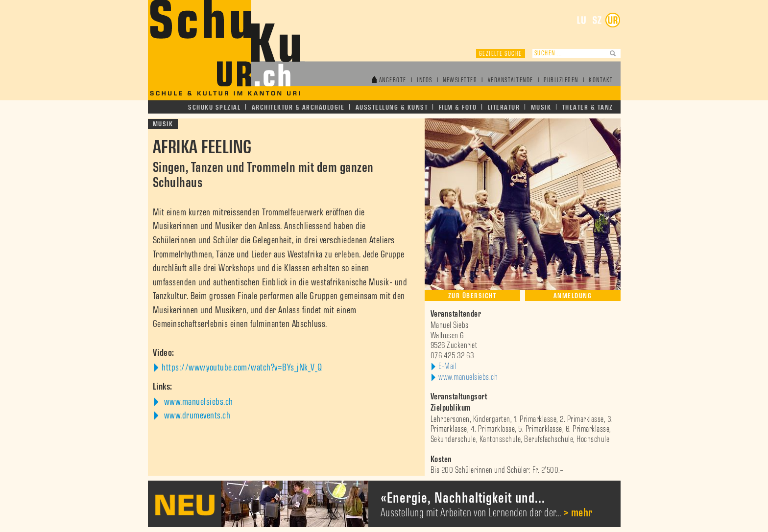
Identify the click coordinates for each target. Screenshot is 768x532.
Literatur (504, 107)
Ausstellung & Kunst (392, 107)
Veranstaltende (511, 81)
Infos (425, 81)
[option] (384, 504)
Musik (541, 107)
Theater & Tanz (588, 107)
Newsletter (460, 81)
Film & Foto (458, 107)
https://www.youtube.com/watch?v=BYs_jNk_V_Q (242, 368)
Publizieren (561, 81)
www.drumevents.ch (196, 416)
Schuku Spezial (214, 107)
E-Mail (447, 367)
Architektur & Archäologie (298, 107)
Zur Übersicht (472, 296)
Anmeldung (573, 296)
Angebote (393, 81)
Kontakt (601, 81)
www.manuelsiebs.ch (197, 402)
